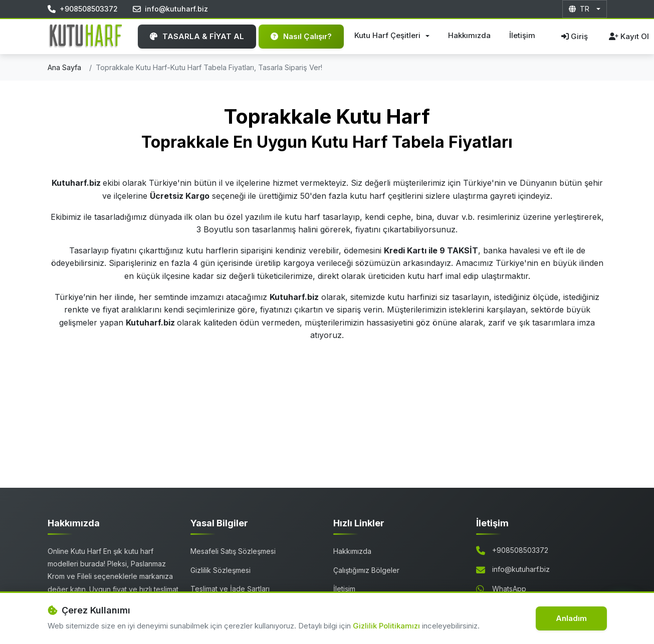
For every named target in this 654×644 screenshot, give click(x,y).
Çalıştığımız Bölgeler (366, 570)
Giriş (575, 36)
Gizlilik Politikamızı (387, 626)
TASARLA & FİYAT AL (197, 36)
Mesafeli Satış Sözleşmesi (233, 551)
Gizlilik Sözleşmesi (221, 570)
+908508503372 (520, 550)
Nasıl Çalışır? (301, 36)
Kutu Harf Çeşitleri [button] (388, 35)
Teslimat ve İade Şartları (230, 589)
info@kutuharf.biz (521, 569)
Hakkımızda (469, 35)
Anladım (571, 618)
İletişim (522, 35)
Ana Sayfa (64, 67)
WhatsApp (509, 589)
